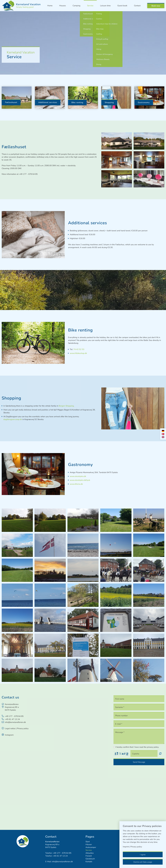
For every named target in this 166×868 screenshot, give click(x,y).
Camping (76, 6)
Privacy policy (23, 728)
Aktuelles (90, 853)
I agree (143, 855)
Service (90, 6)
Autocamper (91, 847)
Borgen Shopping (66, 406)
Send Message (139, 762)
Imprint (126, 847)
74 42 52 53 (79, 349)
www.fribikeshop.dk (78, 353)
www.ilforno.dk (76, 484)
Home (50, 6)
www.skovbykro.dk (78, 476)
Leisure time (105, 6)
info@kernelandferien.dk (15, 722)
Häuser (89, 844)
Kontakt (89, 862)
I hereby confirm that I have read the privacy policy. (137, 747)
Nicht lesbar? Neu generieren (160, 753)
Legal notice (10, 728)
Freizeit (89, 856)
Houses (63, 6)
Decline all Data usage (143, 862)
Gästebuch (90, 859)
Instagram (9, 735)
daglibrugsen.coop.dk (13, 419)
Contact (137, 6)
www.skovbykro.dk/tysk (80, 480)
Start (88, 842)
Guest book (122, 6)
